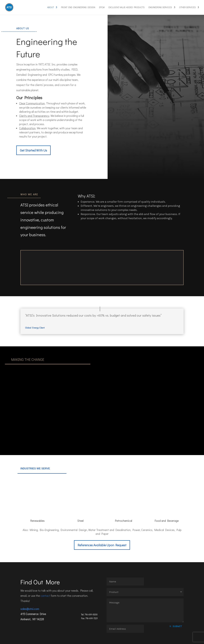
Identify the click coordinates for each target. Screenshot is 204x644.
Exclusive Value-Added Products (127, 8)
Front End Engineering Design (78, 8)
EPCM (102, 8)
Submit (177, 611)
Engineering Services (160, 8)
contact (45, 581)
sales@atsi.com (30, 594)
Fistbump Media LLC (43, 640)
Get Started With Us (33, 150)
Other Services (187, 8)
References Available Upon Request (102, 530)
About (51, 8)
